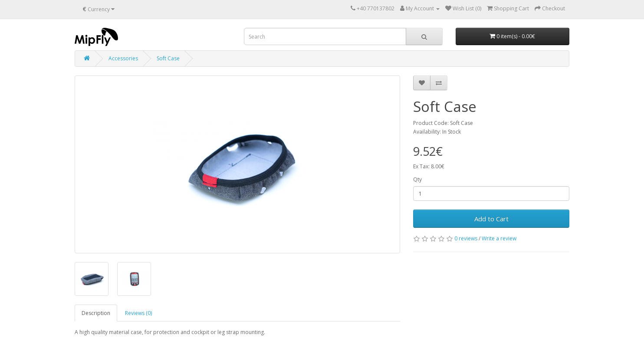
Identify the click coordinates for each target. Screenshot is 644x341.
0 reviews (466, 238)
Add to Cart (491, 219)
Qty (417, 179)
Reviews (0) (138, 313)
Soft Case (168, 58)
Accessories (123, 58)
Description (96, 313)
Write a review (499, 238)
